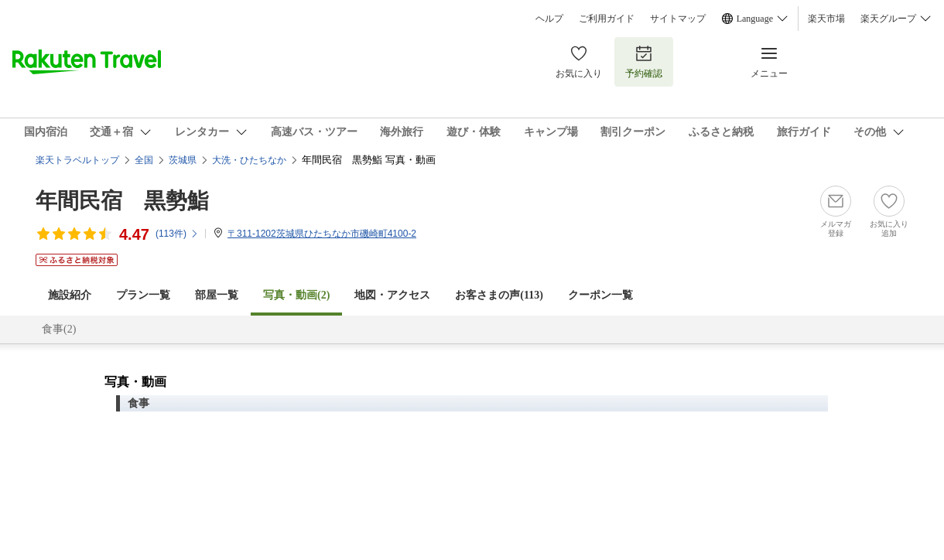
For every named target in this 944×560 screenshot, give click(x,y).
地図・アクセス (392, 295)
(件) (177, 234)
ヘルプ (549, 19)
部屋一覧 (217, 295)
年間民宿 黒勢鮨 (122, 201)
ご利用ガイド (607, 19)
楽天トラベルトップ (77, 160)
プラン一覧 (143, 295)
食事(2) (59, 329)
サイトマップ (678, 19)
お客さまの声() (499, 295)
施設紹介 (70, 295)
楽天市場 (826, 19)
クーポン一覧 (600, 295)
